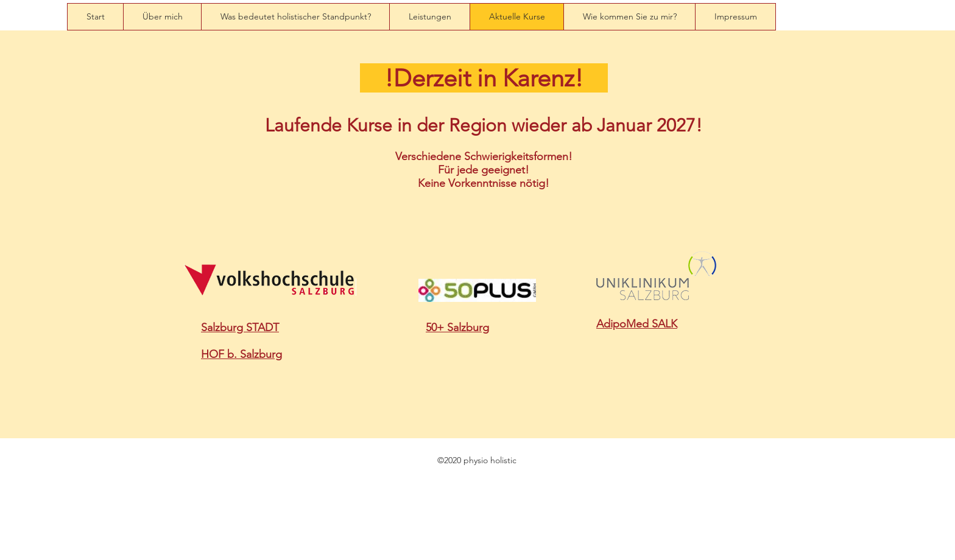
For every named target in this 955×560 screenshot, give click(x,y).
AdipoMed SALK (637, 324)
